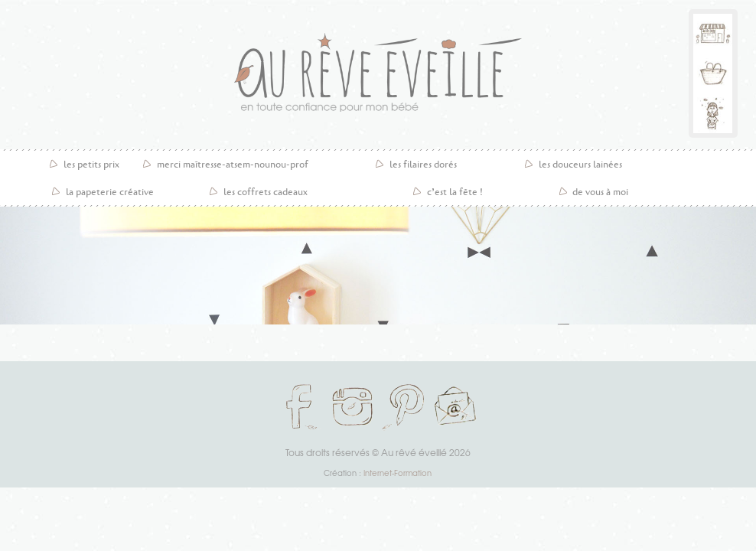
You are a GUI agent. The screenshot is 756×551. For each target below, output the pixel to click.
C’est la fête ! (455, 192)
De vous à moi (600, 192)
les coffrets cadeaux (266, 192)
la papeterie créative (110, 192)
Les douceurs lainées (580, 165)
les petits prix (91, 165)
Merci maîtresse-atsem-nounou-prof (233, 165)
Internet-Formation (398, 473)
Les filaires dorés (423, 165)
